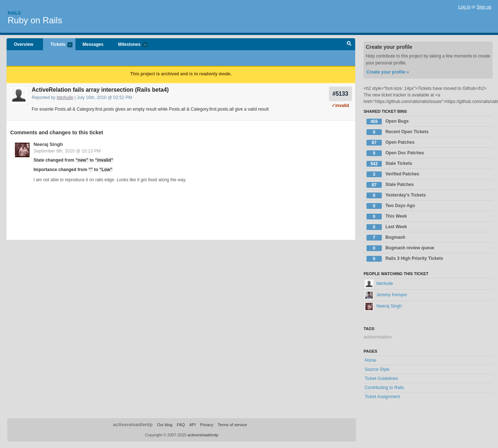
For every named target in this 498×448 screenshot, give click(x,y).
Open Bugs (388, 122)
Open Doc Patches (395, 153)
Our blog (165, 425)
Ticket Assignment (382, 397)
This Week (387, 217)
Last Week (387, 227)
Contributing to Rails (384, 388)
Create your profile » (388, 72)
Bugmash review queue (400, 248)
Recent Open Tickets (398, 132)
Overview (23, 44)
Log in (464, 7)
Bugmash (386, 238)
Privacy (207, 425)
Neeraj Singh (48, 144)
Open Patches (391, 143)
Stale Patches (390, 185)
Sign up (484, 7)
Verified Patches (393, 174)
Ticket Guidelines (381, 378)
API (192, 425)
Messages (93, 44)
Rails (14, 13)
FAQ (181, 425)
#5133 (340, 94)
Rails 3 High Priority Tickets (405, 259)
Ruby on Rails (35, 20)
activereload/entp (133, 425)
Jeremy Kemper (386, 295)
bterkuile (65, 98)
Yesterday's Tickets (396, 195)
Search (349, 44)
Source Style (377, 369)
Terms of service (232, 425)
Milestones (129, 45)
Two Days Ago (391, 206)
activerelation (378, 337)
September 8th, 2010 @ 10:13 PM (67, 151)
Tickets (58, 45)
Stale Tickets (389, 164)
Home (370, 360)
